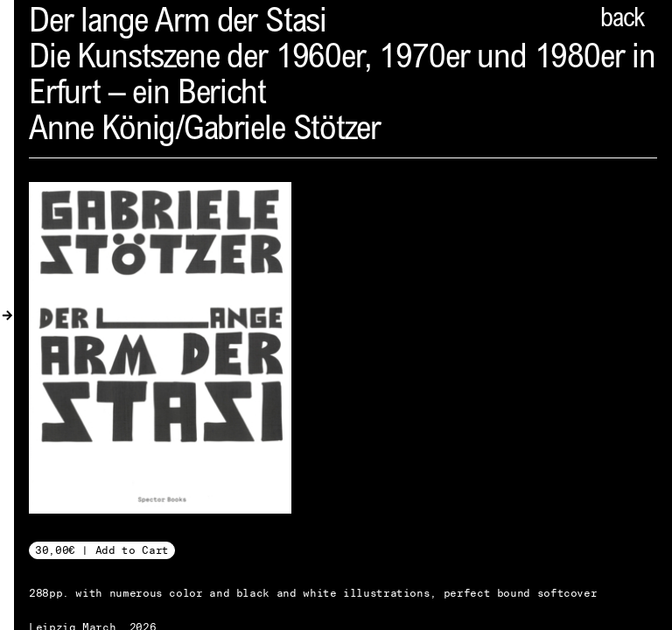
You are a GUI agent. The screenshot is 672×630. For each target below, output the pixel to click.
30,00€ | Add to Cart (102, 550)
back (622, 20)
